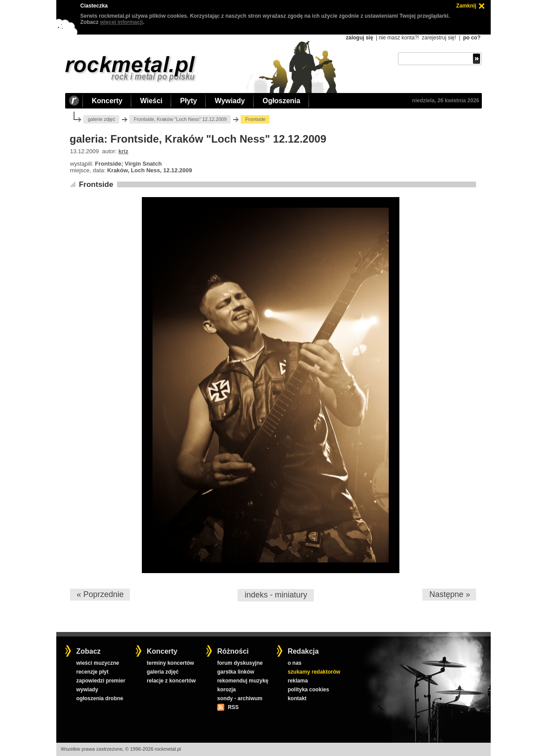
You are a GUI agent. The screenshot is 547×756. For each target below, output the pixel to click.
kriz (123, 151)
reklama (298, 681)
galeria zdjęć (163, 672)
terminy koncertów (170, 663)
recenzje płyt (92, 672)
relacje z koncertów (171, 681)
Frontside (96, 184)
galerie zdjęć (102, 119)
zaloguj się (359, 38)
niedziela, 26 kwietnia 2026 (446, 101)
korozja (227, 690)
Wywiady (230, 101)
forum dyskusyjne (240, 663)
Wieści (151, 101)
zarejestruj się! (439, 38)
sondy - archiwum (240, 698)
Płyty (188, 101)
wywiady (87, 690)
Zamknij (466, 6)
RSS (233, 707)
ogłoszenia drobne (100, 698)
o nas (295, 663)
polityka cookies (308, 690)
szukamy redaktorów (314, 672)
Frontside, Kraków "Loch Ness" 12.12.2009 (180, 119)
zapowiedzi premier (101, 681)
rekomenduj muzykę (243, 681)
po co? (472, 38)
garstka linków (236, 672)
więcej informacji (122, 22)
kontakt (297, 698)
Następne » (449, 594)
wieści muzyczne (98, 663)
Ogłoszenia (281, 101)
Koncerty (107, 101)
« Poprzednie (100, 594)
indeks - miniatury (276, 595)
